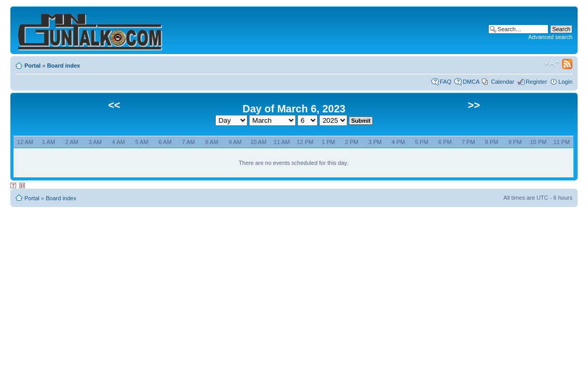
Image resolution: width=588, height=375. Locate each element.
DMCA (471, 82)
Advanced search (550, 37)
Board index (63, 66)
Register (536, 82)
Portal (32, 66)
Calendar (502, 82)
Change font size (552, 63)
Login (565, 82)
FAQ (446, 82)
